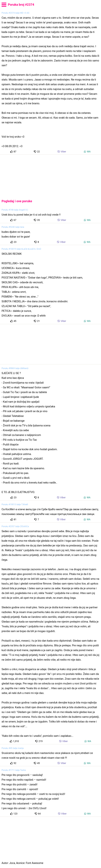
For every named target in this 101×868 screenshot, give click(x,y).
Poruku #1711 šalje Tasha (14, 770)
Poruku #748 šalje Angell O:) (15, 210)
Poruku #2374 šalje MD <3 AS (15, 13)
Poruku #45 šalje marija (13, 748)
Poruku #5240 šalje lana (13, 227)
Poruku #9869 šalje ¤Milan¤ (15, 368)
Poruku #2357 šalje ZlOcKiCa (15, 526)
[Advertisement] (50, 175)
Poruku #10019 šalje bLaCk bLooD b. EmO (21, 249)
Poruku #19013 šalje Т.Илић (15, 504)
